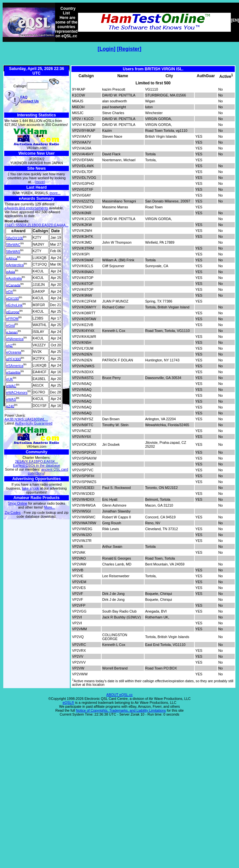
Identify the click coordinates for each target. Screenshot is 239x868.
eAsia (11, 271)
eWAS (11, 399)
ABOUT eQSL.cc (119, 695)
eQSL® (68, 703)
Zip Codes (13, 512)
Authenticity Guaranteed (33, 423)
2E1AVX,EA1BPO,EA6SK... (37, 461)
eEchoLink (14, 305)
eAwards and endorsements (26, 208)
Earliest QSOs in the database (37, 465)
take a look (30, 488)
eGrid (10, 325)
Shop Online (18, 503)
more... (55, 193)
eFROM (12, 319)
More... (50, 507)
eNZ (10, 345)
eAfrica (12, 258)
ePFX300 (13, 359)
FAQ (24, 97)
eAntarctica (15, 265)
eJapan (12, 332)
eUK (10, 379)
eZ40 (10, 406)
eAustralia (14, 278)
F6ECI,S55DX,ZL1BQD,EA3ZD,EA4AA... (37, 225)
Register (129, 49)
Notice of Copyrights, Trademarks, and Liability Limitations (121, 710)
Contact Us (30, 101)
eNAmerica (15, 339)
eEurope (13, 312)
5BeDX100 (15, 238)
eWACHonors (17, 392)
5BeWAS (13, 252)
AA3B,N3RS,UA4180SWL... (26, 419)
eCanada (13, 285)
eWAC (11, 386)
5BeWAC (13, 245)
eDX (10, 292)
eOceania (14, 352)
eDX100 (13, 298)
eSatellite (13, 372)
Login (107, 49)
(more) (40, 182)
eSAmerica (15, 366)
